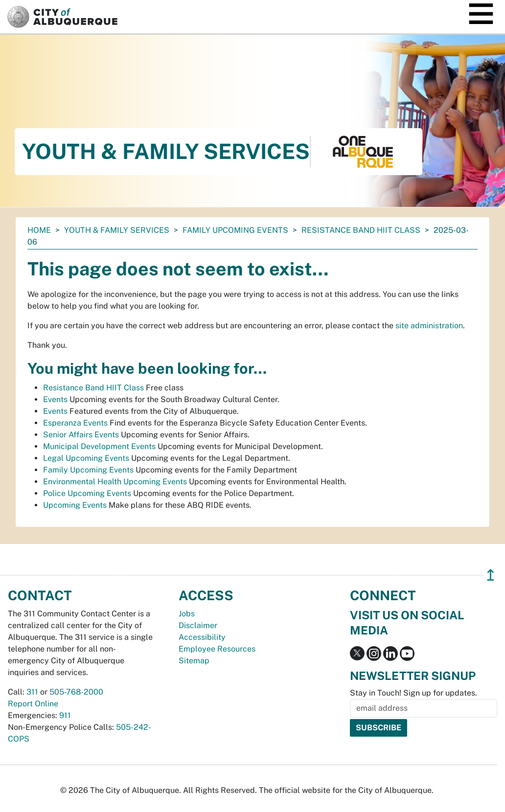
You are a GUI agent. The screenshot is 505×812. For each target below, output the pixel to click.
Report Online (33, 704)
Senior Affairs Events (81, 435)
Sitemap (194, 661)
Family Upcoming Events (235, 230)
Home (39, 230)
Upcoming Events (75, 505)
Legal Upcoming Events (86, 458)
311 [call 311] (32, 692)
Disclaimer (198, 625)
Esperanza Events (75, 423)
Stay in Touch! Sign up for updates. (413, 693)
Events (55, 399)
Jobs (187, 614)
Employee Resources (217, 649)
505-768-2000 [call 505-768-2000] (76, 692)
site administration (429, 326)
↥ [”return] (491, 575)
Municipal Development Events (99, 446)
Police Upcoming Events (87, 493)
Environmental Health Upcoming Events (115, 482)
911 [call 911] (65, 715)
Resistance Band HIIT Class (361, 230)
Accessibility (202, 637)
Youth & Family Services (117, 230)
